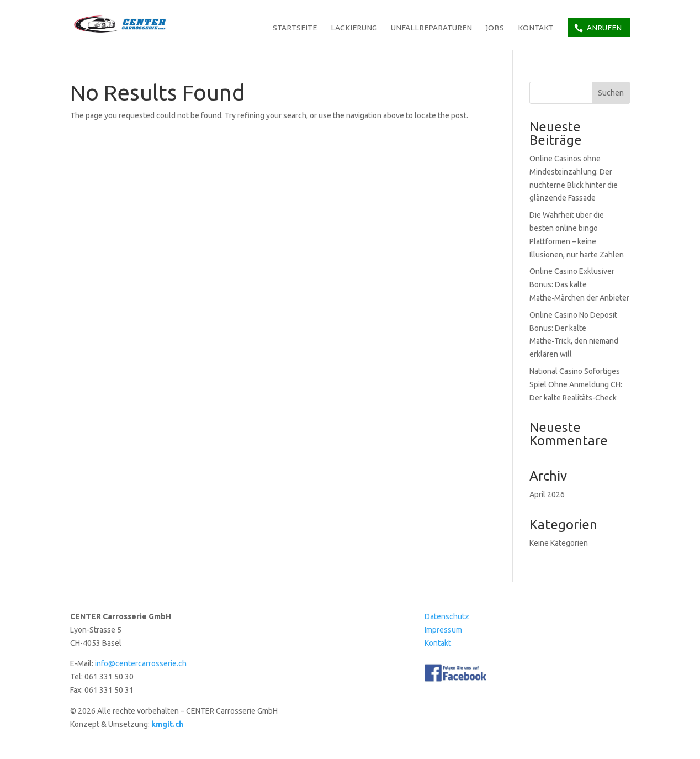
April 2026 (547, 494)
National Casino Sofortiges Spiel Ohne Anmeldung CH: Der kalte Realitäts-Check (576, 384)
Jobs (495, 29)
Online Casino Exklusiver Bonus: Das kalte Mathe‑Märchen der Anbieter (579, 284)
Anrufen (604, 28)
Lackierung (354, 29)
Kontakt (536, 29)
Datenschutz (447, 616)
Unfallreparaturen (431, 29)
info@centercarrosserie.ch (141, 663)
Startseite (295, 29)
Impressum (443, 630)
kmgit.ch (167, 724)
